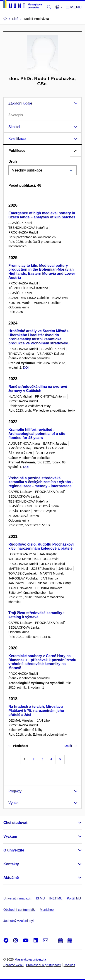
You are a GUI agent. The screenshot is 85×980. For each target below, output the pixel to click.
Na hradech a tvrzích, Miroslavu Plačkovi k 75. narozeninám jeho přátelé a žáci (36, 711)
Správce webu (13, 965)
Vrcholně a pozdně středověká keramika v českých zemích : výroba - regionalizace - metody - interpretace (41, 482)
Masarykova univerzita (30, 959)
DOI (26, 367)
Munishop (47, 910)
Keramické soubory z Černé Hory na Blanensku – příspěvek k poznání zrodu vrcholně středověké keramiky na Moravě (42, 662)
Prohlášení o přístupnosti (44, 965)
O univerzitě (14, 850)
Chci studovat (15, 823)
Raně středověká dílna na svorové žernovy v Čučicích (38, 389)
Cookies (69, 965)
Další (71, 746)
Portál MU (74, 898)
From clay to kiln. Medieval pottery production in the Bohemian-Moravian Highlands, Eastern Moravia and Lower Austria (42, 272)
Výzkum (10, 836)
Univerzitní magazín (17, 898)
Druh (13, 161)
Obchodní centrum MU (19, 910)
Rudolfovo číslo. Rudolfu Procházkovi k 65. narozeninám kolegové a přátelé (41, 546)
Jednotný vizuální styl (18, 921)
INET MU (56, 898)
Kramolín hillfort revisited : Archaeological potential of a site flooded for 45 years (37, 434)
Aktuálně (11, 878)
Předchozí (18, 746)
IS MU (40, 898)
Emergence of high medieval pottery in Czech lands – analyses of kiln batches (42, 215)
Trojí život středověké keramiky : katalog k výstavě (36, 615)
